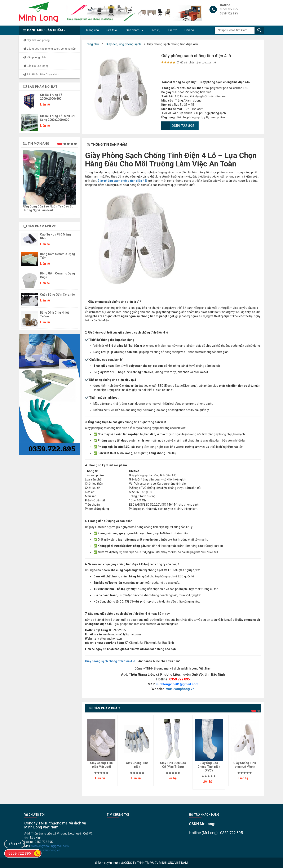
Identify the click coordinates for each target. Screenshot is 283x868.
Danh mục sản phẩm (45, 30)
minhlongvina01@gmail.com (177, 684)
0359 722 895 (183, 126)
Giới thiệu (112, 30)
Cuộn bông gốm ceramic (57, 295)
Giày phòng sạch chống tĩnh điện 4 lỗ (110, 661)
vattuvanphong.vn (180, 689)
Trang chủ (92, 30)
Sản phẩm (133, 30)
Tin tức (172, 30)
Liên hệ (189, 30)
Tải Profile (16, 844)
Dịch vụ (156, 30)
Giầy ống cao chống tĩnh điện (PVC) (209, 767)
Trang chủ (92, 44)
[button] (60, 144)
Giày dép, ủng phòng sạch (123, 44)
